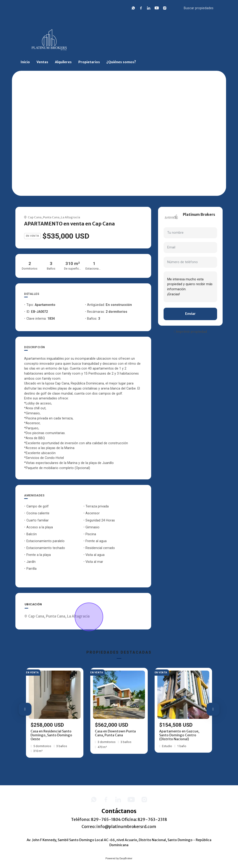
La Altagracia (71, 217)
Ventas (42, 62)
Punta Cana (51, 217)
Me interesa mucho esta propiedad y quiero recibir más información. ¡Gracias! (190, 287)
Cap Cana (35, 217)
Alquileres (63, 62)
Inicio (25, 62)
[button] (25, 709)
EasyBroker (126, 858)
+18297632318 (194, 220)
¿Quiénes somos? (121, 62)
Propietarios (89, 62)
